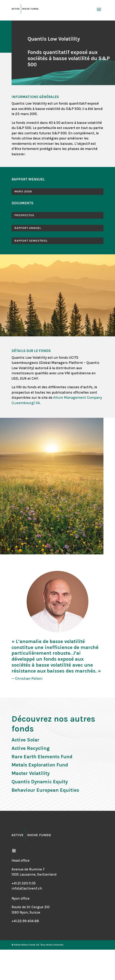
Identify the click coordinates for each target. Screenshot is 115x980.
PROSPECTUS (24, 215)
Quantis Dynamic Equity (40, 782)
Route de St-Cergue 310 (31, 907)
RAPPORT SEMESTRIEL (31, 241)
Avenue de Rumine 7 (28, 869)
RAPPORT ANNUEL (28, 228)
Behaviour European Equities (45, 790)
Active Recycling (31, 748)
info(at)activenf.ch (27, 888)
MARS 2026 (23, 191)
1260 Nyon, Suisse (26, 912)
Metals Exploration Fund (40, 765)
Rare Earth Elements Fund (42, 757)
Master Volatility (31, 773)
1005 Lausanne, (24, 874)
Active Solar (25, 740)
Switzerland (47, 874)
